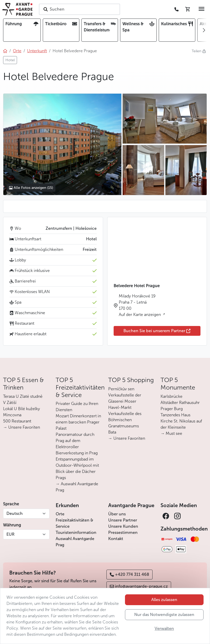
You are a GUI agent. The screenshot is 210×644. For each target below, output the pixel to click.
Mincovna (12, 415)
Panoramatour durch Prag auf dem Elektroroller (75, 441)
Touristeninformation (76, 532)
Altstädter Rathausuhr (180, 403)
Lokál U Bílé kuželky (22, 409)
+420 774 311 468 (129, 574)
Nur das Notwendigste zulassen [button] (164, 615)
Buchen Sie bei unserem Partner (157, 331)
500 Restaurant (17, 421)
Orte (60, 514)
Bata (112, 432)
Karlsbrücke (171, 396)
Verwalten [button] (164, 628)
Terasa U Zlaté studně (23, 396)
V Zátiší (10, 403)
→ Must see (171, 433)
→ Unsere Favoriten (22, 427)
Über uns (117, 514)
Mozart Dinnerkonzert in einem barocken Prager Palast (78, 422)
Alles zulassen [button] (164, 600)
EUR (10, 534)
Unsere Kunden (123, 526)
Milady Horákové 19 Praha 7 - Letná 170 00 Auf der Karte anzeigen (140, 305)
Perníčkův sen (121, 389)
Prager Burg (172, 409)
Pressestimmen (123, 532)
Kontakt (116, 539)
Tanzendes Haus (175, 415)
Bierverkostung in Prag (77, 453)
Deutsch (15, 513)
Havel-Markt (120, 407)
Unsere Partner (123, 520)
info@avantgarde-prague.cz (139, 586)
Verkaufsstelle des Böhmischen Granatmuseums (125, 420)
